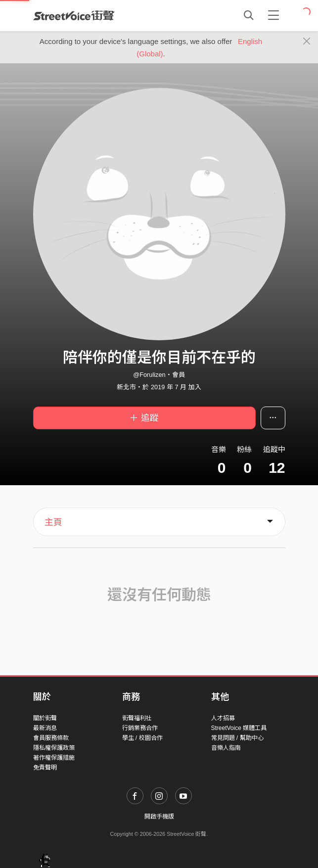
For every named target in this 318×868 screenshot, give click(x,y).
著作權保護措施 (54, 758)
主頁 (53, 522)
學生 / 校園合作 (142, 738)
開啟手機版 (159, 817)
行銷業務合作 (140, 728)
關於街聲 (45, 718)
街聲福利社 (137, 718)
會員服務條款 (51, 738)
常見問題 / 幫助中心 (237, 738)
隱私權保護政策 (54, 748)
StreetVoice (74, 15)
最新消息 (45, 728)
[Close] (307, 42)
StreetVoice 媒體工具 (239, 728)
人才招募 (223, 718)
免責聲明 (45, 768)
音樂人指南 (226, 748)
